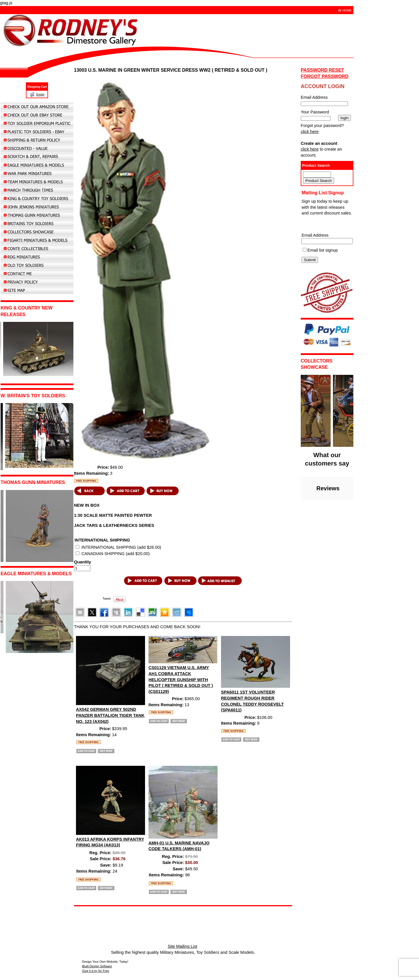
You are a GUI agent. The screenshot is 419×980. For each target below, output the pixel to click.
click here (310, 132)
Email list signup (323, 250)
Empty (40, 95)
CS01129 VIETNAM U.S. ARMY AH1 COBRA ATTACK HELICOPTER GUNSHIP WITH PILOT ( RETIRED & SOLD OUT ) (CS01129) (181, 679)
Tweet (106, 599)
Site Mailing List (183, 946)
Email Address (315, 235)
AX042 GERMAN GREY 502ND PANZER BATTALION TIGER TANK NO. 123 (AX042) (110, 715)
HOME (347, 10)
